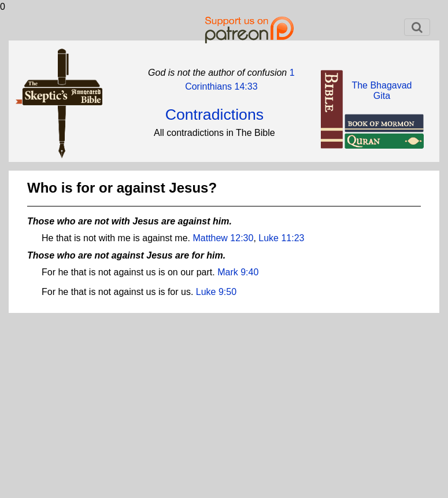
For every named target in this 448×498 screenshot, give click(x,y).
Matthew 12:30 (223, 238)
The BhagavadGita (382, 91)
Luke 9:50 (216, 292)
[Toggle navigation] (417, 27)
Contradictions (214, 115)
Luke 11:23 (281, 238)
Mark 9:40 (238, 272)
